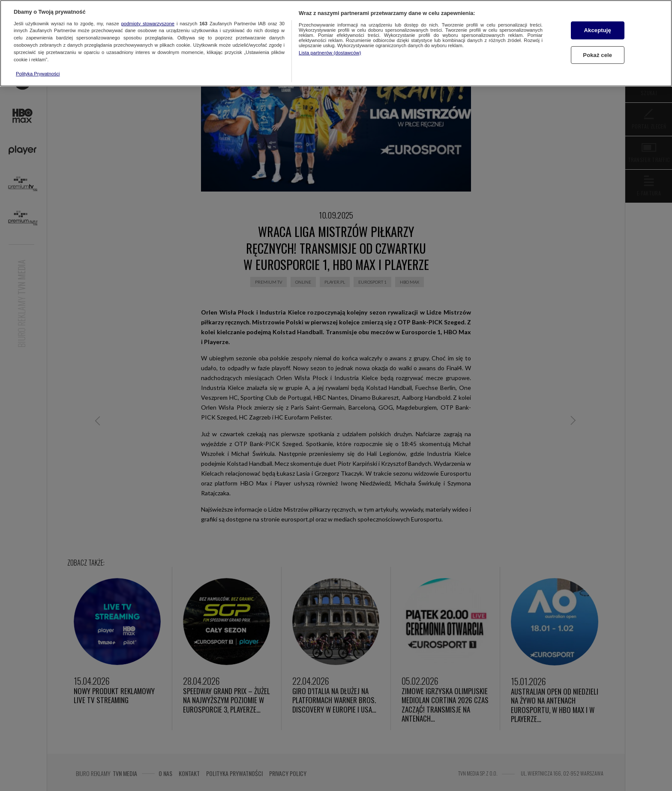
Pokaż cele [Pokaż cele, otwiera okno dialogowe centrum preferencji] (597, 55)
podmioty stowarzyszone (148, 24)
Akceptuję (598, 30)
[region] (336, 43)
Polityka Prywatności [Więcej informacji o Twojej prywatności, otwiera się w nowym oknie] (38, 74)
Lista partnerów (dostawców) (330, 53)
